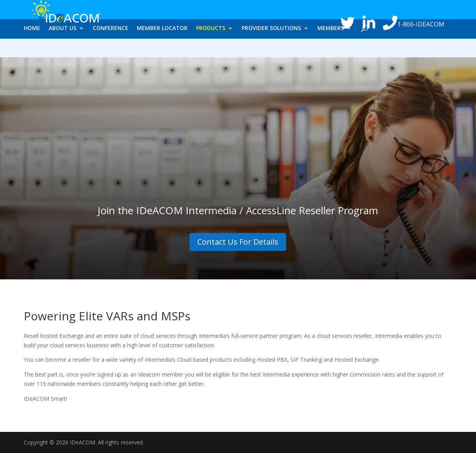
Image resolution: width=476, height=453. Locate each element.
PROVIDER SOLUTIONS (271, 50)
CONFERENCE (111, 50)
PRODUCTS (211, 50)
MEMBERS (331, 50)
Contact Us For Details (238, 242)
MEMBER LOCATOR (162, 50)
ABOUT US (63, 50)
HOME (32, 50)
